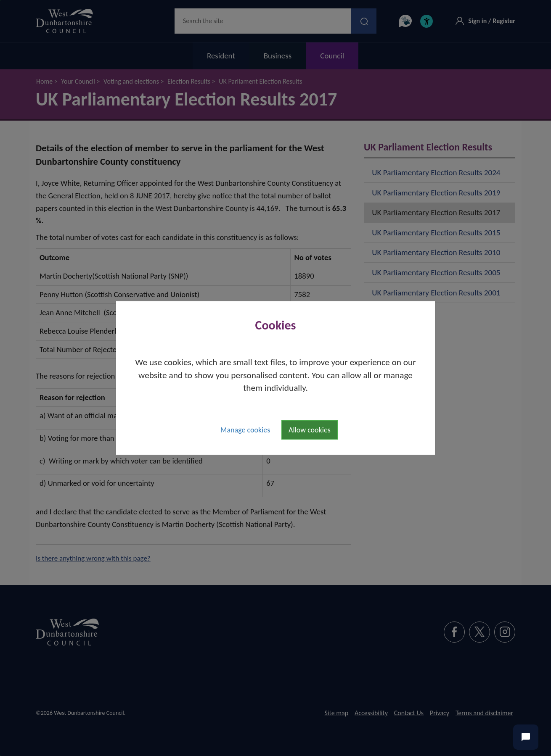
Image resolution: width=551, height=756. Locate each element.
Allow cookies (310, 430)
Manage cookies (245, 430)
